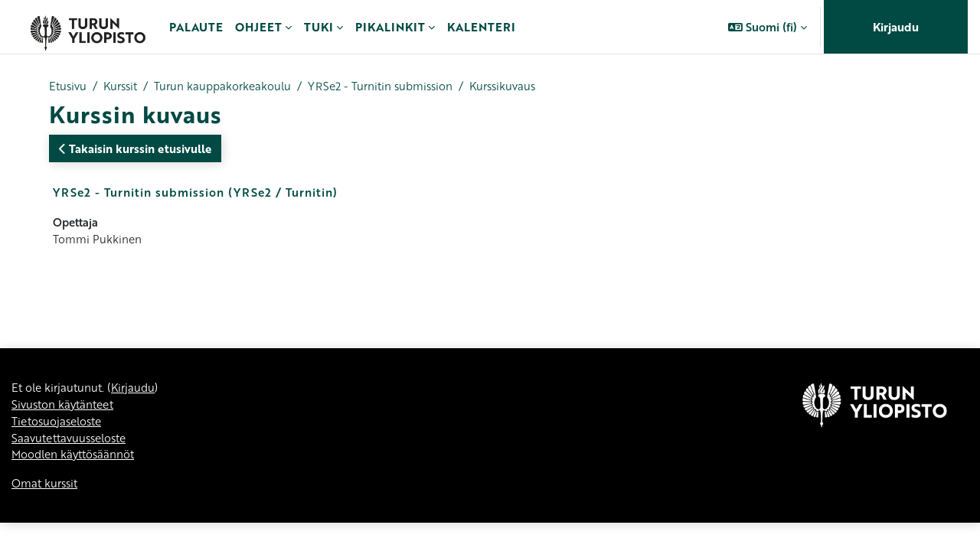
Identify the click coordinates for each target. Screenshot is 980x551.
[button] (768, 27)
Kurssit (124, 86)
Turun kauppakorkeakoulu (232, 86)
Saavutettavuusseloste (73, 443)
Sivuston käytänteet (65, 409)
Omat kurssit (46, 490)
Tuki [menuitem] (318, 27)
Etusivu (69, 86)
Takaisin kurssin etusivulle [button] (135, 149)
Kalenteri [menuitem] (481, 27)
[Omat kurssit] (88, 27)
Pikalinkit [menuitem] (390, 27)
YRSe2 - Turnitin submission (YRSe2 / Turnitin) (195, 193)
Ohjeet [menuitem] (258, 27)
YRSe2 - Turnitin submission (395, 86)
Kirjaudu (896, 27)
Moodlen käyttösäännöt (76, 460)
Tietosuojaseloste (60, 425)
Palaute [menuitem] (196, 27)
